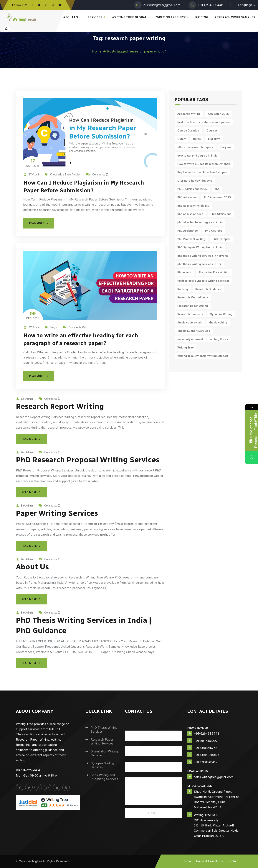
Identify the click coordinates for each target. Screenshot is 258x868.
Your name (153, 732)
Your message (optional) (153, 789)
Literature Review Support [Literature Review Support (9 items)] (195, 181)
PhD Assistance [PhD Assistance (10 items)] (188, 231)
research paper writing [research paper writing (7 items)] (193, 306)
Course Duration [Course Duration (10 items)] (188, 130)
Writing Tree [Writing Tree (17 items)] (186, 347)
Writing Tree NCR (171, 17)
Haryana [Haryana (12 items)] (226, 147)
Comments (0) (98, 174)
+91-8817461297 (206, 741)
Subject (153, 763)
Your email (153, 748)
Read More (39, 223)
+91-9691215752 (205, 748)
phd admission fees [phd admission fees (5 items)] (190, 214)
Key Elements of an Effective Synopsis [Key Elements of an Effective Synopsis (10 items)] (202, 172)
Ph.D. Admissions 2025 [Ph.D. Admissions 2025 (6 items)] (192, 189)
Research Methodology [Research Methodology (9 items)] (193, 297)
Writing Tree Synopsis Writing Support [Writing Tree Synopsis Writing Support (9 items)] (203, 356)
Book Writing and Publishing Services (104, 777)
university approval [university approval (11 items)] (190, 339)
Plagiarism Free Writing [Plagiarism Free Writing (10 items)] (214, 272)
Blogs (51, 327)
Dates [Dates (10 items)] (197, 139)
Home (97, 51)
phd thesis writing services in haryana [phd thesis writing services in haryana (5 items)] (203, 256)
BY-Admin (32, 174)
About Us (71, 17)
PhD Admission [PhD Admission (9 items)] (187, 197)
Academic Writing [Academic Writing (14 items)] (189, 114)
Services (95, 17)
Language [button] (245, 5)
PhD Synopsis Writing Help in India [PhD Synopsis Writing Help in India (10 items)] (200, 247)
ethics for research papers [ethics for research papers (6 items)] (195, 147)
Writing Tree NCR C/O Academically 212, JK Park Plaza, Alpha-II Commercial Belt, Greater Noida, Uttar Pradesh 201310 (217, 825)
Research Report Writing (60, 406)
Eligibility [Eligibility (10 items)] (214, 139)
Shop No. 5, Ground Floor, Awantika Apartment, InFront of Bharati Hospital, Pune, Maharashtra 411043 (216, 799)
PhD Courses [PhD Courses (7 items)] (214, 231)
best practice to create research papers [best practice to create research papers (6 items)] (204, 122)
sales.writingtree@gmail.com (214, 777)
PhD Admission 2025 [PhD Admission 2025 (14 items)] (218, 197)
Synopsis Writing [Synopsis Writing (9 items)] (221, 314)
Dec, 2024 (33, 315)
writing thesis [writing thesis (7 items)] (219, 339)
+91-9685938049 (206, 755)
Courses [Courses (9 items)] (212, 130)
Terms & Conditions (209, 861)
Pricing (202, 17)
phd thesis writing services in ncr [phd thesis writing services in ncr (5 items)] (199, 264)
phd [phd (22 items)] (217, 189)
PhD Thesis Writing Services (104, 730)
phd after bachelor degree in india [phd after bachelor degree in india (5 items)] (200, 222)
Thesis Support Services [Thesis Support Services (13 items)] (194, 331)
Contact (233, 861)
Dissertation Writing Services (104, 753)
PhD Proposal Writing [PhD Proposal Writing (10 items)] (191, 239)
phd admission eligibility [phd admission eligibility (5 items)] (193, 206)
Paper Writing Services (57, 513)
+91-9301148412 (206, 762)
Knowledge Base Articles (63, 174)
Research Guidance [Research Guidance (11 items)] (208, 289)
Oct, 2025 (33, 163)
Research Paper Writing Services (102, 741)
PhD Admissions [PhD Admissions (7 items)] (221, 214)
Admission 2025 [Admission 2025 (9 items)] (218, 114)
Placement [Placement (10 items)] (184, 272)
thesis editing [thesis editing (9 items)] (218, 322)
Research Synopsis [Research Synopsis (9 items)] (190, 314)
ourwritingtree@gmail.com (162, 5)
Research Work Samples (235, 17)
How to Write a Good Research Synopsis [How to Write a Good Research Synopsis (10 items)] (204, 164)
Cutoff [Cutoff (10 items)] (182, 139)
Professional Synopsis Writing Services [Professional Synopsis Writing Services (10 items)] (203, 281)
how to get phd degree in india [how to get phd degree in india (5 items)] (197, 156)
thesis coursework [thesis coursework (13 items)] (190, 322)
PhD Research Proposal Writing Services (88, 460)
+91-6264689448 (210, 5)
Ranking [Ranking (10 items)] (183, 289)
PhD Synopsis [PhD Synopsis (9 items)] (222, 239)
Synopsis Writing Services (102, 765)
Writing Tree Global (129, 17)
